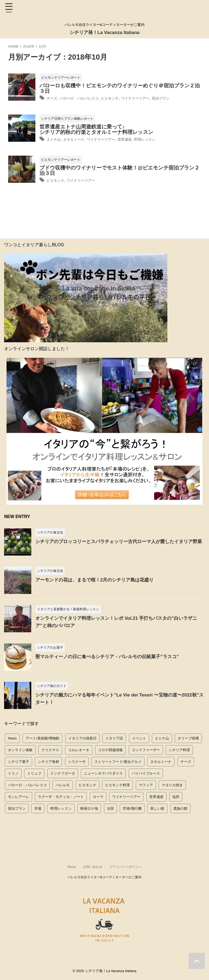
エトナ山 (55, 139)
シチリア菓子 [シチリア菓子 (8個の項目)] (19, 761)
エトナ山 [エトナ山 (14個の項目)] (162, 737)
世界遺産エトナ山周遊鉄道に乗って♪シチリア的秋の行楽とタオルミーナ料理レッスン (96, 129)
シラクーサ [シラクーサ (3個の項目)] (77, 761)
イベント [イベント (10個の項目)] (139, 737)
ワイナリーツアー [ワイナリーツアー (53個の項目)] (126, 796)
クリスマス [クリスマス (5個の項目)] (50, 749)
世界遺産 (141, 139)
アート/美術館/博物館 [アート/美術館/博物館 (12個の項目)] (42, 737)
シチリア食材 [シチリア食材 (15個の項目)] (48, 761)
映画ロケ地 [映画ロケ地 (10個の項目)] (89, 808)
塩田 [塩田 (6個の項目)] (176, 796)
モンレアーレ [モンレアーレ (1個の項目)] (19, 796)
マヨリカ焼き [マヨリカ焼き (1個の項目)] (172, 784)
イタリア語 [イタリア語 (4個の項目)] (114, 737)
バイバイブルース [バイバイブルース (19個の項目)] (146, 773)
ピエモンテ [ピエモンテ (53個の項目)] (87, 784)
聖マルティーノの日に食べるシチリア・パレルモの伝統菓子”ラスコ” (111, 656)
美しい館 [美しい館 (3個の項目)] (157, 808)
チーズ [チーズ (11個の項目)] (186, 761)
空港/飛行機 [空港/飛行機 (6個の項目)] (132, 808)
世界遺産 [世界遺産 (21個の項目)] (156, 796)
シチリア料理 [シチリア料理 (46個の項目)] (179, 749)
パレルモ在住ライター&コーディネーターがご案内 (104, 878)
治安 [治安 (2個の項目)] (110, 808)
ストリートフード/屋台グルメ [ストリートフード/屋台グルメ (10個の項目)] (118, 761)
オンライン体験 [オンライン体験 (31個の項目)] (20, 749)
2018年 (29, 46)
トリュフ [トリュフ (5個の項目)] (34, 773)
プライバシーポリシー (125, 868)
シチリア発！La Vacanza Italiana (104, 32)
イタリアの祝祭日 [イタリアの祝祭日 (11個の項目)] (82, 737)
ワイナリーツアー (154, 98)
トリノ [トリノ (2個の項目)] (13, 773)
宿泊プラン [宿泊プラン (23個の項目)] (17, 808)
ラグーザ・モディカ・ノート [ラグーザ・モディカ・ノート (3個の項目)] (61, 796)
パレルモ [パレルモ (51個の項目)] (63, 784)
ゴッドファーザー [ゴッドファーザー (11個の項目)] (146, 749)
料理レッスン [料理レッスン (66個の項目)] (61, 808)
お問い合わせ (93, 868)
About (71, 868)
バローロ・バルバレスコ (86, 98)
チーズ (53, 98)
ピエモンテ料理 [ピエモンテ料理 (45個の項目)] (117, 784)
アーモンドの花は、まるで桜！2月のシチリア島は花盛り (98, 579)
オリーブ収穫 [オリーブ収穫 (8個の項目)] (188, 737)
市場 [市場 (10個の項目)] (38, 808)
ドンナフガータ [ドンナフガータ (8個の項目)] (63, 773)
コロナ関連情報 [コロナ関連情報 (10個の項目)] (110, 749)
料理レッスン (165, 139)
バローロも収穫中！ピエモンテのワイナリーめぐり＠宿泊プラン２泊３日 (120, 88)
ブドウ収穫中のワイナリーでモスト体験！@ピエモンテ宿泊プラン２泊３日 (119, 170)
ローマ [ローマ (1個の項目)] (98, 796)
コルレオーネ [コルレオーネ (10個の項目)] (79, 749)
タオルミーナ (79, 139)
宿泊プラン (185, 98)
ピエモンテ (123, 98)
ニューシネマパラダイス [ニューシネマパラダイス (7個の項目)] (103, 773)
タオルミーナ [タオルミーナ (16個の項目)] (161, 761)
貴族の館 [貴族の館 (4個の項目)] (180, 808)
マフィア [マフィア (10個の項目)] (146, 784)
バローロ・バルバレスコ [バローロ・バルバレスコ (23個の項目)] (27, 784)
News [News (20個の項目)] (12, 737)
